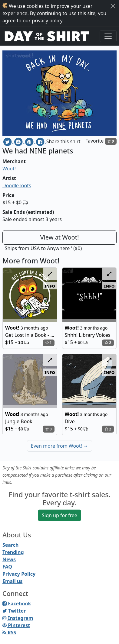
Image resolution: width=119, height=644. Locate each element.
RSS (9, 633)
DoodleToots (17, 185)
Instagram (18, 618)
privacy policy (47, 21)
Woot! (9, 169)
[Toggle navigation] (108, 36)
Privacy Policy (19, 574)
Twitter (14, 611)
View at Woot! (60, 237)
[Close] (113, 6)
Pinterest (16, 625)
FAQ (7, 567)
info (50, 286)
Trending (13, 552)
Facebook (17, 604)
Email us (12, 581)
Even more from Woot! (59, 446)
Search (10, 545)
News (9, 559)
